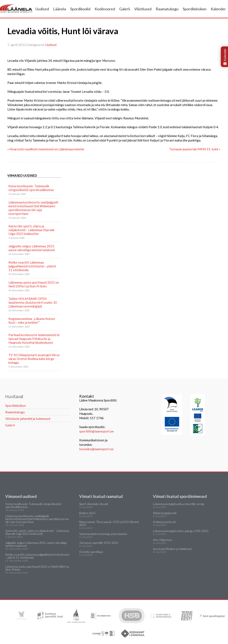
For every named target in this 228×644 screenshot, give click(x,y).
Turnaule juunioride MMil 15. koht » (195, 149)
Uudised (42, 9)
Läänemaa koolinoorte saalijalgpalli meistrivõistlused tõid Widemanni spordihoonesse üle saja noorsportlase (33, 208)
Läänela (60, 9)
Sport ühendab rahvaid (94, 504)
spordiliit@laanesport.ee (97, 431)
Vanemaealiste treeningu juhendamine (103, 534)
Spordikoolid (80, 9)
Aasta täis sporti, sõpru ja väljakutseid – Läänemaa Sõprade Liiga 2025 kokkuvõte (32, 230)
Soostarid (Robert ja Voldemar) (172, 549)
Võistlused (143, 9)
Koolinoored (105, 9)
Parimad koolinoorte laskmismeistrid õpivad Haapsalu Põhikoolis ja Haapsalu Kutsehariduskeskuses (34, 339)
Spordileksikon (195, 9)
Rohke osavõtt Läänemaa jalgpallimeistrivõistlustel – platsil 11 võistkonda (32, 266)
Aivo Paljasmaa (162, 540)
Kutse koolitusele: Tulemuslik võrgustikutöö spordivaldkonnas (31, 188)
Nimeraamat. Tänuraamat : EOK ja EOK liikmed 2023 (109, 523)
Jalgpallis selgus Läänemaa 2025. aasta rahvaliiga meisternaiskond (32, 248)
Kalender (218, 9)
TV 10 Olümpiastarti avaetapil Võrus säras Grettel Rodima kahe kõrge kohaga (34, 359)
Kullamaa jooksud (164, 522)
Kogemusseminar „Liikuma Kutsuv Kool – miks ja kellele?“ (32, 321)
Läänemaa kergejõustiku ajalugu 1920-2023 (181, 531)
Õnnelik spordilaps (91, 552)
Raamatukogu (167, 9)
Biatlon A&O (87, 513)
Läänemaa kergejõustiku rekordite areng (178, 504)
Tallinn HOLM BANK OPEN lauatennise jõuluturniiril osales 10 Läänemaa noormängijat (33, 302)
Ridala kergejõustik (165, 513)
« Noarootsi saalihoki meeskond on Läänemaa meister (46, 149)
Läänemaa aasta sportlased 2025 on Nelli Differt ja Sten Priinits (34, 284)
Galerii (125, 9)
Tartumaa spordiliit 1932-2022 (99, 543)
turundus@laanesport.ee (97, 449)
